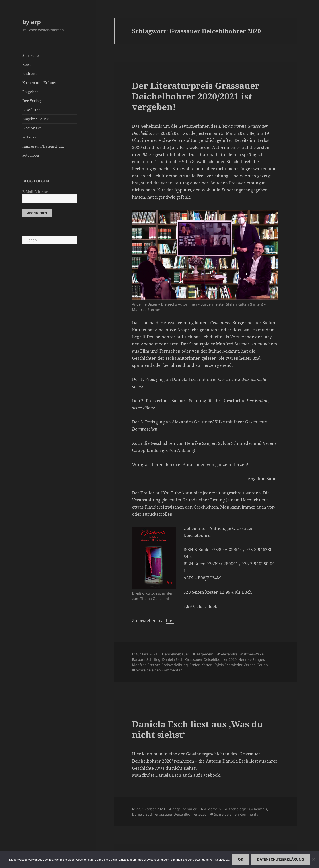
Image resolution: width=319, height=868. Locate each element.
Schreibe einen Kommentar (159, 670)
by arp (32, 22)
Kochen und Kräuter (40, 83)
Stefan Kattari (201, 665)
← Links (29, 137)
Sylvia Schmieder (228, 665)
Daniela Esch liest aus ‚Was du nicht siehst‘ (197, 729)
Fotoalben (31, 155)
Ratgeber (30, 92)
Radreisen (31, 74)
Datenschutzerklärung (281, 859)
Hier (136, 754)
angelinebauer (177, 654)
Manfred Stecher (146, 665)
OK (241, 859)
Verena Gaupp (256, 665)
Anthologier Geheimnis (248, 809)
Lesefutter (31, 110)
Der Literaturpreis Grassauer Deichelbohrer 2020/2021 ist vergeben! (196, 96)
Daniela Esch (173, 659)
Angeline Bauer (35, 119)
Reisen (28, 64)
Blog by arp (32, 128)
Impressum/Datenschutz (43, 146)
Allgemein (205, 654)
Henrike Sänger (251, 659)
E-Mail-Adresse (35, 192)
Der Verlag (32, 101)
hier (197, 493)
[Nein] (313, 859)
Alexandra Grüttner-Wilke (242, 654)
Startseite (31, 55)
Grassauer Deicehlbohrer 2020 (211, 659)
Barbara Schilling (146, 659)
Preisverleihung (175, 665)
